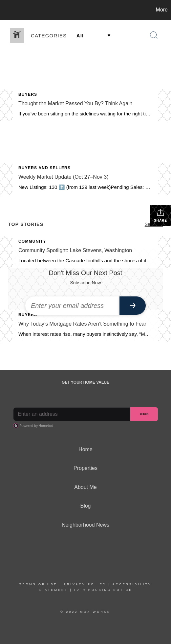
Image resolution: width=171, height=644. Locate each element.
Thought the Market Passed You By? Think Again (75, 103)
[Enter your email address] (72, 306)
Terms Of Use (38, 584)
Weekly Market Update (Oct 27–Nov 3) (63, 177)
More (162, 10)
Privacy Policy (85, 584)
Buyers (28, 94)
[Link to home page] (6, 10)
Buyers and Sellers (44, 168)
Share (160, 215)
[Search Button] (154, 35)
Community (32, 241)
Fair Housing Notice (103, 590)
